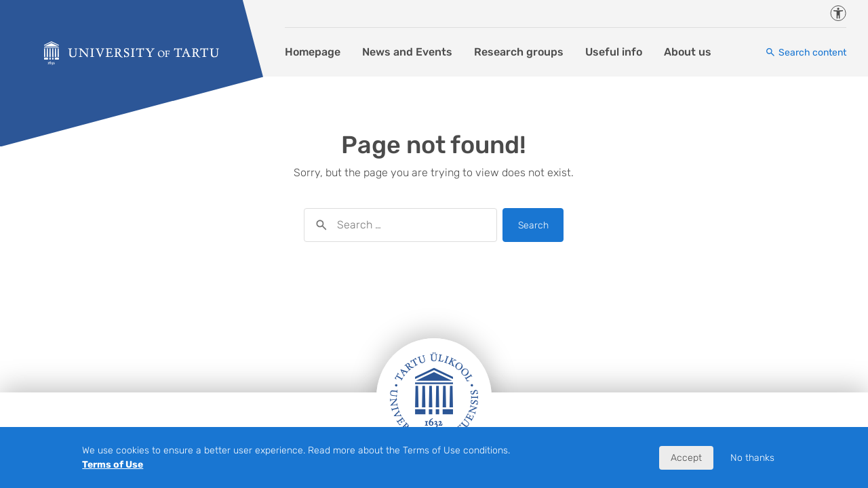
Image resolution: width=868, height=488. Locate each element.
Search (533, 225)
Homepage (313, 52)
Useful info (614, 52)
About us (688, 52)
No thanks (752, 458)
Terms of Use (113, 465)
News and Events (407, 52)
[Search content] (806, 53)
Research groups (519, 52)
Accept (686, 458)
